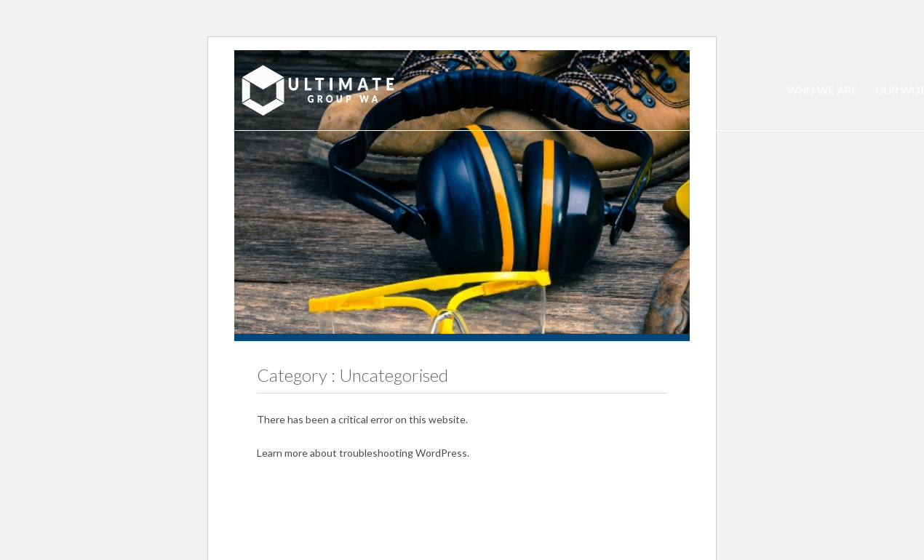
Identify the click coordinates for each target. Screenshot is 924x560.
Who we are (823, 90)
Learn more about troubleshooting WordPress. (363, 453)
